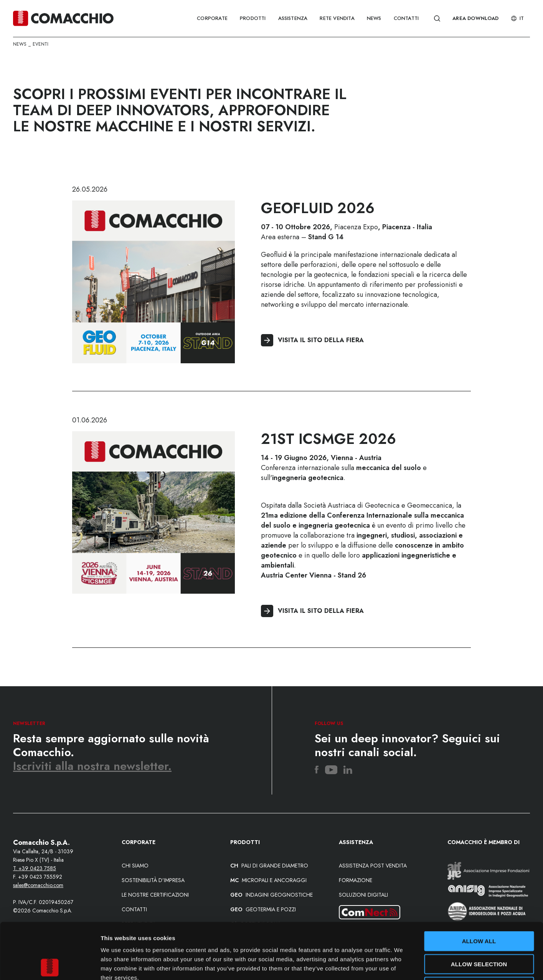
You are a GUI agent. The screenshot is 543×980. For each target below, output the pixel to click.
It (517, 18)
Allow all (479, 885)
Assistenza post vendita (373, 866)
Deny (479, 931)
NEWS (374, 18)
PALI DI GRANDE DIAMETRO (269, 866)
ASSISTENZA (293, 18)
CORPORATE (212, 18)
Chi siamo (135, 866)
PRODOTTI (253, 18)
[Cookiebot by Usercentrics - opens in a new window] (50, 965)
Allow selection (479, 908)
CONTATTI (406, 18)
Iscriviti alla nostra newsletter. (92, 766)
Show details (403, 965)
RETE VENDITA (337, 18)
